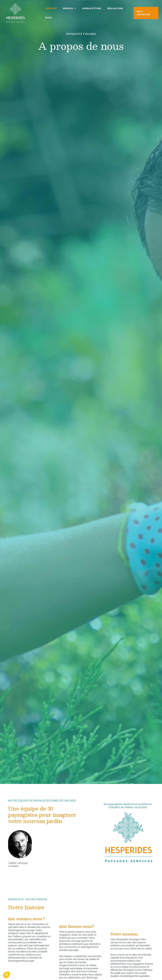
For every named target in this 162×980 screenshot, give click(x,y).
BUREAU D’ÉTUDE (92, 8)
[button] (69, 8)
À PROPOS (51, 8)
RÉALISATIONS (115, 8)
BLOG (48, 18)
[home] (15, 13)
